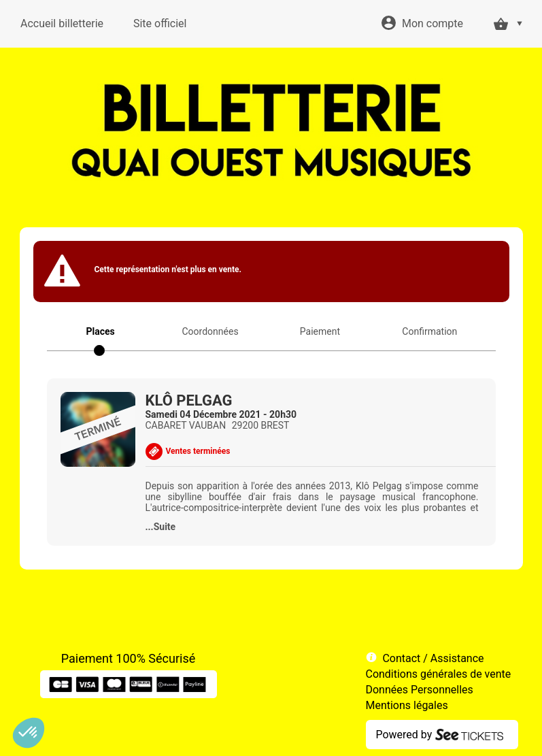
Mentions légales (407, 705)
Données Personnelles (420, 690)
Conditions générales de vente (439, 674)
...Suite (161, 527)
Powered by (404, 735)
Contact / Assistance (433, 658)
